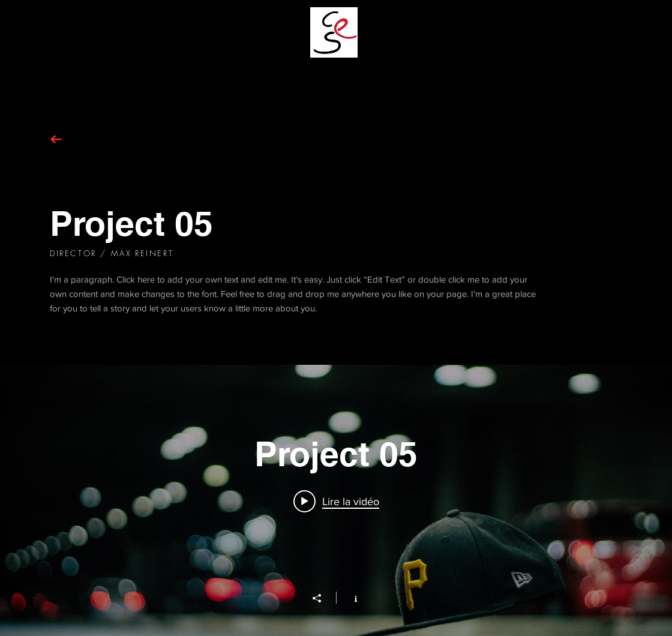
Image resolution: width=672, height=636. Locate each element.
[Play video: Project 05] (336, 501)
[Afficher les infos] (349, 598)
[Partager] (323, 598)
